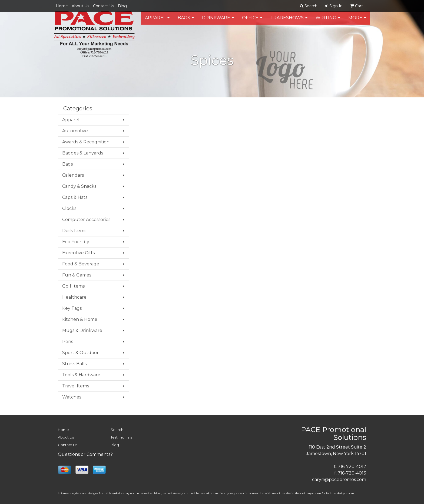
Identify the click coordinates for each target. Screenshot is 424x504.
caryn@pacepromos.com (339, 480)
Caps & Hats (75, 197)
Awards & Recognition (86, 142)
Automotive (75, 131)
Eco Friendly (76, 242)
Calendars (73, 175)
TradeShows (289, 22)
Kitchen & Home (80, 319)
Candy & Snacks (79, 186)
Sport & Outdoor (80, 353)
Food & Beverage (81, 264)
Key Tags (72, 308)
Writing (328, 22)
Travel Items (76, 386)
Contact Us (104, 6)
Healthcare (74, 297)
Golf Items (73, 286)
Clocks (69, 208)
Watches (72, 397)
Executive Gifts (78, 253)
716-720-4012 (352, 467)
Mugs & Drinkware (82, 330)
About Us (80, 6)
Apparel (157, 22)
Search (117, 430)
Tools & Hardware (81, 375)
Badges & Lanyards (83, 153)
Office (252, 22)
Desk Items (74, 231)
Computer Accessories (86, 220)
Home (62, 6)
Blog (122, 6)
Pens (68, 342)
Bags (186, 22)
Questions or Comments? (85, 454)
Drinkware (218, 22)
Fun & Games (77, 275)
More (357, 22)
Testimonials (121, 437)
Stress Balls (74, 364)
